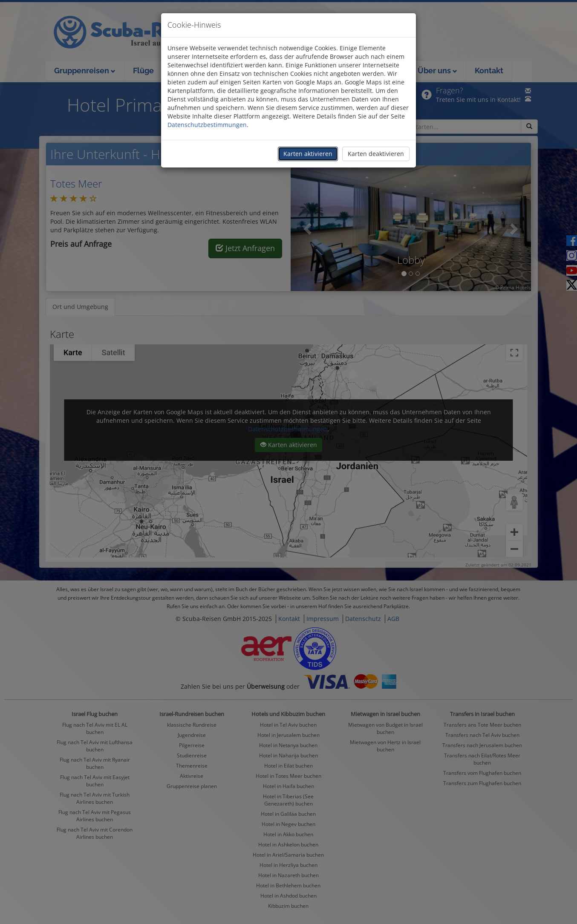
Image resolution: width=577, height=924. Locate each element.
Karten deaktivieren (376, 154)
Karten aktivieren (308, 154)
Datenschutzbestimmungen (207, 125)
